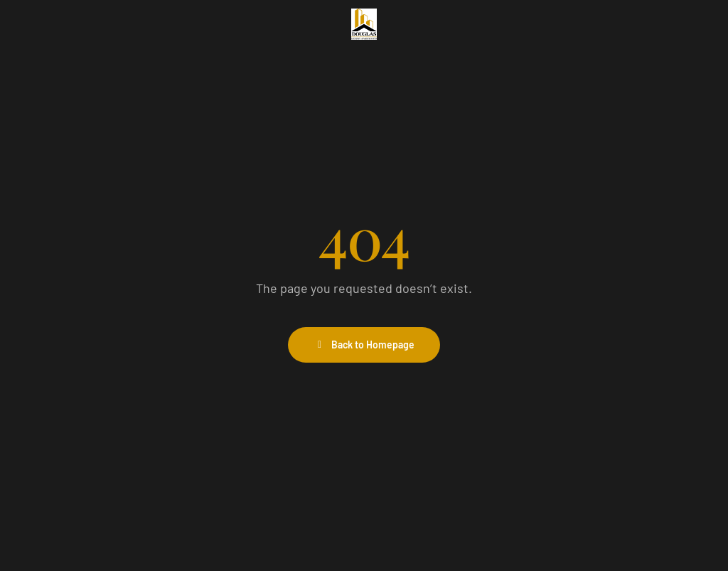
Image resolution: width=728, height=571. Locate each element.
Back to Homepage (364, 345)
